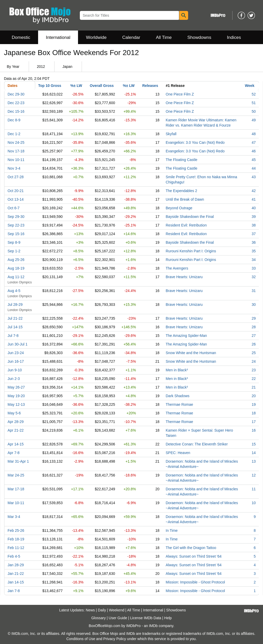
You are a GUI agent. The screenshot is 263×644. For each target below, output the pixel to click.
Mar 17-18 (16, 489)
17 (254, 422)
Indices (234, 37)
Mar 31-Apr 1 (18, 461)
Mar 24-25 (16, 475)
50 (254, 111)
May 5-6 (14, 413)
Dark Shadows (178, 396)
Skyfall (171, 134)
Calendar (131, 37)
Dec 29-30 (16, 94)
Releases (150, 86)
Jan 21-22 (16, 574)
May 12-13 (16, 404)
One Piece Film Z (180, 94)
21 (254, 387)
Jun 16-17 (16, 361)
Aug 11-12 (16, 277)
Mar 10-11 (16, 503)
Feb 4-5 (14, 556)
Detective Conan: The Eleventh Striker (197, 444)
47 (254, 142)
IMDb (153, 626)
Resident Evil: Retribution (186, 225)
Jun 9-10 (15, 370)
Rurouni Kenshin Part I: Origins (191, 251)
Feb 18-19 (16, 539)
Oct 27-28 (16, 177)
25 (254, 353)
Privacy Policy (115, 639)
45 (254, 160)
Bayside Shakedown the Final (190, 217)
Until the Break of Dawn (185, 199)
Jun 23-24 (16, 353)
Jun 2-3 (14, 379)
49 (254, 120)
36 (254, 242)
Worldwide (96, 37)
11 (254, 489)
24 (254, 361)
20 (254, 396)
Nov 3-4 (14, 168)
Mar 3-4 (14, 517)
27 (254, 336)
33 (254, 268)
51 (254, 103)
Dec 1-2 (14, 134)
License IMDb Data (146, 618)
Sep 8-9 (14, 242)
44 (254, 168)
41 (254, 199)
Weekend (117, 610)
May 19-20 (16, 396)
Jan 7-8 (14, 591)
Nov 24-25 (16, 142)
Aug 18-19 (16, 268)
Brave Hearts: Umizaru (184, 277)
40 (254, 208)
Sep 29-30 (16, 217)
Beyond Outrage (179, 208)
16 (254, 430)
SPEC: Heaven (178, 453)
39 (254, 217)
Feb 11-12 (16, 548)
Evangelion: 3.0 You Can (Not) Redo (195, 142)
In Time (172, 530)
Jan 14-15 (16, 582)
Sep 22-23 (16, 225)
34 (254, 260)
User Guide (118, 618)
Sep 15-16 (16, 234)
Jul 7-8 (13, 336)
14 (254, 453)
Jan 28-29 (16, 565)
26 (254, 344)
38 (254, 225)
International (58, 37)
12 (254, 475)
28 (254, 327)
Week (250, 86)
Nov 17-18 (16, 151)
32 (254, 277)
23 (254, 370)
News (90, 610)
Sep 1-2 (14, 251)
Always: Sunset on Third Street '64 (194, 556)
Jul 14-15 (15, 327)
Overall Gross (102, 86)
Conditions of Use (81, 639)
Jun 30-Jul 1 (17, 344)
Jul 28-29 (15, 305)
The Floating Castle (181, 160)
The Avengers (177, 268)
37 (254, 234)
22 (254, 379)
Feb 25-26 (16, 530)
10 (254, 503)
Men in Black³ (177, 370)
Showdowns (199, 37)
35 (254, 251)
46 (254, 151)
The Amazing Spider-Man (186, 336)
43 (254, 177)
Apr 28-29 (16, 422)
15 (254, 444)
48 (254, 134)
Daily (102, 610)
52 (254, 94)
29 (254, 318)
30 (254, 305)
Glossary (98, 618)
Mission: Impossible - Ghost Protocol (195, 582)
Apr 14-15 (16, 444)
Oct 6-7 (14, 208)
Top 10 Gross (50, 86)
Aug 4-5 (14, 291)
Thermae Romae (179, 404)
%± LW (76, 86)
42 (254, 191)
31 (254, 291)
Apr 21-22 (16, 430)
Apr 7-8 (14, 453)
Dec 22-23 (16, 103)
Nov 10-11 (16, 160)
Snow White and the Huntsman (191, 353)
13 (254, 461)
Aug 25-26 (16, 260)
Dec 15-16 (16, 111)
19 (254, 404)
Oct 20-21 (16, 191)
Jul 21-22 (15, 318)
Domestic (21, 37)
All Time (164, 37)
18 (254, 413)
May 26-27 (16, 387)
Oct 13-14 (16, 199)
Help (168, 618)
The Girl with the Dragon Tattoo (191, 548)
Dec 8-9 (14, 120)
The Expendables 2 (181, 191)
